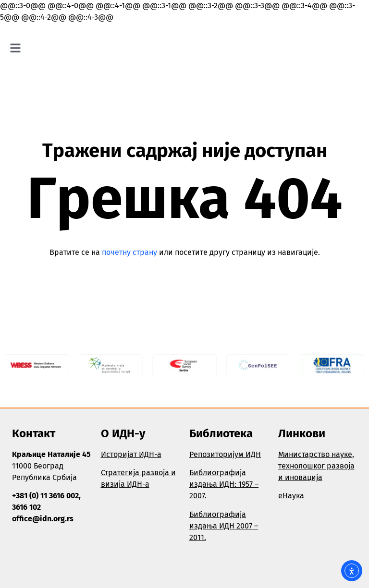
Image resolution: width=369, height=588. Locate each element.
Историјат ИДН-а (131, 454)
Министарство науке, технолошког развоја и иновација (316, 466)
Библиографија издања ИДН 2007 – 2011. (224, 526)
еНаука (291, 496)
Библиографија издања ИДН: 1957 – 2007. (224, 484)
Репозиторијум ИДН (225, 454)
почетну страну (129, 252)
